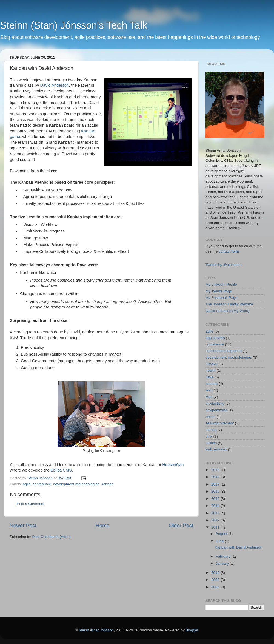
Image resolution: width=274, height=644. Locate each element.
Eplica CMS (61, 470)
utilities (211, 443)
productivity (215, 403)
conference (42, 484)
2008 (216, 587)
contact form (229, 251)
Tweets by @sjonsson (224, 265)
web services (216, 449)
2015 (216, 499)
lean (209, 390)
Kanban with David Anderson (239, 547)
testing (211, 430)
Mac (209, 397)
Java (209, 377)
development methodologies (76, 484)
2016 (216, 491)
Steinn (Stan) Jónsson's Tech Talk (74, 25)
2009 (216, 580)
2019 (216, 470)
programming (216, 410)
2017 (216, 484)
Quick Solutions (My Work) (227, 311)
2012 (216, 520)
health (211, 371)
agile (27, 484)
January (223, 564)
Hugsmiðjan (173, 465)
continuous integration (224, 351)
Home (102, 525)
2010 (216, 573)
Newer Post (23, 525)
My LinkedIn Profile (221, 284)
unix (209, 436)
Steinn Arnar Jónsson (96, 630)
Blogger (192, 630)
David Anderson (55, 85)
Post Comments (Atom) (52, 537)
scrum (211, 417)
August (222, 534)
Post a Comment (31, 504)
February (224, 556)
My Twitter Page (219, 291)
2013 (216, 513)
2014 (216, 506)
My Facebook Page (221, 298)
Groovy (212, 364)
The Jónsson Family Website (229, 304)
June (220, 541)
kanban (107, 484)
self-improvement (220, 423)
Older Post (181, 525)
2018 (216, 477)
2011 (216, 527)
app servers (215, 338)
